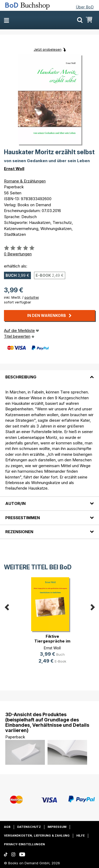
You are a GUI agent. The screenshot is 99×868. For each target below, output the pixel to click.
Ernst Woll (14, 169)
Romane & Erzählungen (25, 181)
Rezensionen (19, 532)
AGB (7, 827)
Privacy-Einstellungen (24, 844)
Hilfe (81, 836)
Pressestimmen (23, 518)
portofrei (32, 297)
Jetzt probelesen (48, 49)
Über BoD (85, 7)
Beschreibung (21, 377)
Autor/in (15, 503)
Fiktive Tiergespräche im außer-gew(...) (52, 641)
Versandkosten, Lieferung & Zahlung (37, 836)
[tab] (49, 374)
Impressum (57, 827)
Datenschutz (29, 827)
